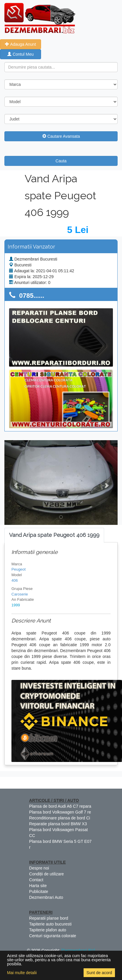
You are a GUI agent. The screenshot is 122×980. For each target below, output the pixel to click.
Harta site (38, 886)
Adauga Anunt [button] (20, 44)
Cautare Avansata (61, 136)
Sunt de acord (99, 973)
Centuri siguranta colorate (52, 936)
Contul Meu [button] (20, 54)
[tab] (54, 535)
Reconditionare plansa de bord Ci (60, 818)
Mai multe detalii (22, 973)
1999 (16, 605)
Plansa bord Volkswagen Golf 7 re (60, 812)
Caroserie (20, 594)
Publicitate (39, 891)
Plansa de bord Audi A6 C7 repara (60, 806)
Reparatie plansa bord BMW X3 (58, 824)
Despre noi (39, 868)
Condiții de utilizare (46, 874)
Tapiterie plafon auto (48, 930)
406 (15, 580)
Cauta (61, 161)
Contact (36, 880)
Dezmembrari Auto (46, 897)
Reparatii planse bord (49, 918)
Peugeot (18, 569)
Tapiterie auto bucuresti (50, 924)
